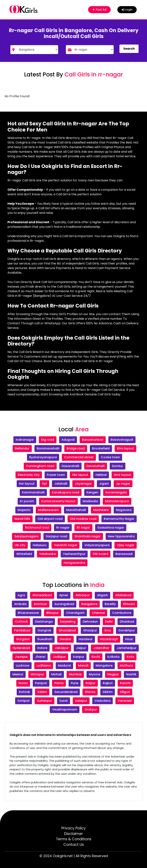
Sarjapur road (56, 536)
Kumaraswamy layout (58, 501)
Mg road (48, 440)
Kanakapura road (66, 492)
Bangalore (89, 604)
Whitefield (24, 554)
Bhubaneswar (28, 613)
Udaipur (81, 701)
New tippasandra (121, 536)
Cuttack (21, 622)
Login (127, 10)
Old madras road (83, 519)
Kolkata (113, 657)
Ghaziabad (67, 630)
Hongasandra (74, 563)
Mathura (126, 666)
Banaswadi (124, 554)
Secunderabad (66, 692)
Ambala (20, 604)
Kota (130, 657)
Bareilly (110, 604)
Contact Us (74, 845)
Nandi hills (22, 519)
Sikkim (108, 692)
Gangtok (44, 630)
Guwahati (45, 639)
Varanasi (125, 701)
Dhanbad (127, 622)
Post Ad (100, 10)
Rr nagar (63, 528)
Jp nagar (123, 484)
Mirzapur (37, 674)
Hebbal (101, 475)
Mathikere (101, 510)
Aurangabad (64, 604)
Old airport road (50, 519)
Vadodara (102, 701)
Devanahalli (96, 466)
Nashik (131, 674)
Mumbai (75, 674)
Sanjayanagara (26, 536)
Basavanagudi (122, 440)
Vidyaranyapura (97, 545)
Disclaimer (73, 834)
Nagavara (124, 510)
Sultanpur (45, 701)
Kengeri (92, 492)
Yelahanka (47, 554)
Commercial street (79, 457)
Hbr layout (80, 475)
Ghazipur (90, 630)
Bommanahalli (48, 448)
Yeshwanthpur (74, 554)
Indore (42, 648)
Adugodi (68, 440)
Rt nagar (83, 528)
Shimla (90, 692)
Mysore (94, 674)
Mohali (56, 674)
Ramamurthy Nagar (119, 519)
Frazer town (56, 475)
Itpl (44, 484)
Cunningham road (40, 466)
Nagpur (113, 674)
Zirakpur (91, 709)
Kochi (96, 657)
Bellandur (22, 448)
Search (129, 49)
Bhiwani (129, 604)
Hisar (129, 639)
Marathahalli (76, 510)
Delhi (109, 622)
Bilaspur (53, 613)
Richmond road (37, 528)
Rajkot (108, 683)
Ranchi (125, 683)
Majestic (24, 510)
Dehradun (90, 622)
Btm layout (125, 448)
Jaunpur (21, 657)
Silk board (100, 554)
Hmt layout (122, 475)
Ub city (20, 545)
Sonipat (24, 701)
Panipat (41, 683)
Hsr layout (27, 484)
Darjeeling (68, 622)
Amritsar (40, 604)
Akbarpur (83, 595)
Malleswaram (49, 510)
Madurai (64, 666)
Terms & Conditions (74, 839)
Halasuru (40, 545)
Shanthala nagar (88, 536)
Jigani (104, 484)
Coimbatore (122, 613)
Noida (23, 683)
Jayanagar (83, 484)
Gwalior (65, 639)
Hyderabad (21, 648)
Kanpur (79, 657)
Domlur (118, 466)
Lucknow (23, 666)
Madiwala (90, 501)
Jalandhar (101, 648)
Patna (59, 683)
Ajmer (64, 595)
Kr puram (27, 501)
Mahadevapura (117, 501)
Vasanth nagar (65, 545)
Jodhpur (59, 657)
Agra (21, 595)
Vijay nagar (126, 545)
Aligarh (102, 595)
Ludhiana (44, 666)
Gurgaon (23, 639)
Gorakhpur (127, 630)
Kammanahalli (33, 492)
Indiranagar (25, 440)
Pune (75, 683)
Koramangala (116, 492)
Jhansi (40, 657)
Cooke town (110, 457)
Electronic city (29, 475)
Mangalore (104, 666)
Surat (64, 701)
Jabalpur (62, 648)
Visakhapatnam (65, 709)
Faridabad (22, 630)
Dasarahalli (70, 466)
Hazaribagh (109, 639)
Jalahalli (61, 484)
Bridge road (76, 448)
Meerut (18, 674)
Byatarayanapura (43, 457)
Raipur (91, 683)
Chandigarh (75, 613)
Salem (42, 692)
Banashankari (93, 440)
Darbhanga (44, 622)
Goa (108, 630)
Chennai (98, 613)
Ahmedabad (42, 595)
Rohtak (24, 692)
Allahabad (123, 595)
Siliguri (125, 692)
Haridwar (86, 639)
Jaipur (81, 648)
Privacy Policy (74, 828)
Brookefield (101, 448)
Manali (83, 666)
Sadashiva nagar (111, 528)
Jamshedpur (127, 648)
